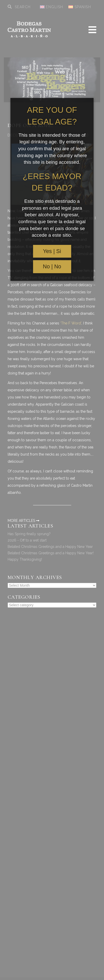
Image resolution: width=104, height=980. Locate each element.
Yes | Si (52, 251)
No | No (52, 267)
